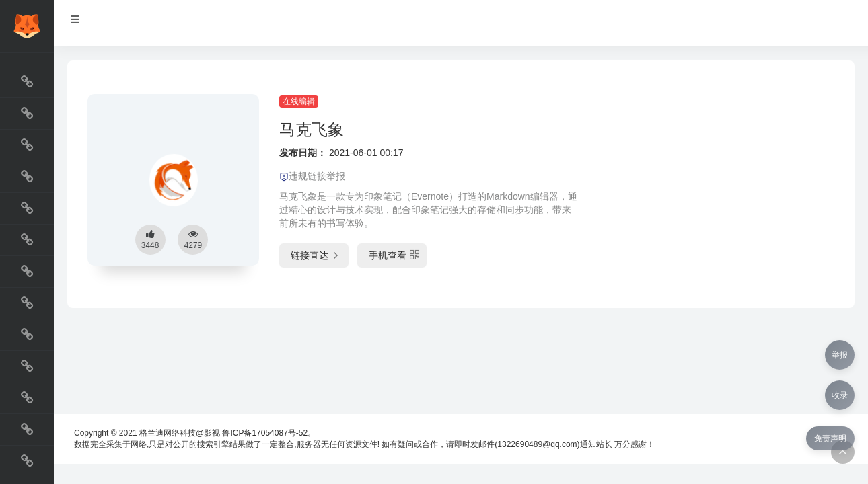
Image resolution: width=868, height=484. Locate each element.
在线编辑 (299, 102)
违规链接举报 (312, 176)
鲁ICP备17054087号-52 (265, 433)
